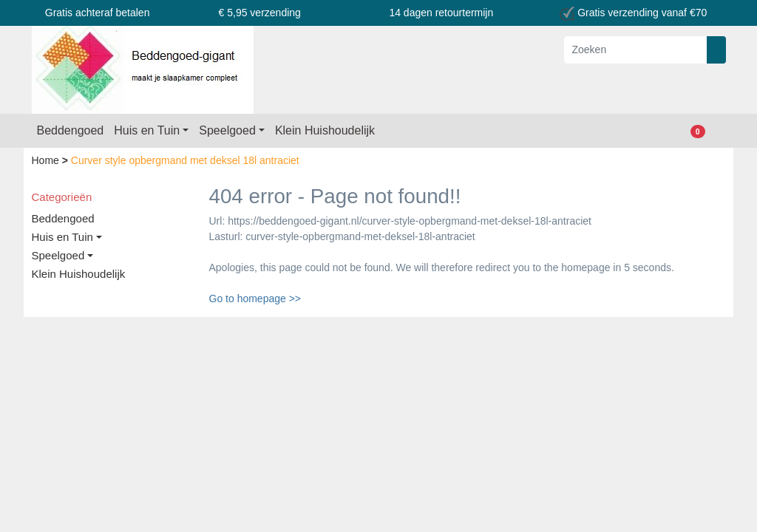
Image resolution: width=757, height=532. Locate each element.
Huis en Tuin (147, 130)
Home (47, 160)
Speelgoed (227, 130)
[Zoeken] (636, 50)
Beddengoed (71, 130)
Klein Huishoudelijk (325, 130)
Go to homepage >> (255, 299)
